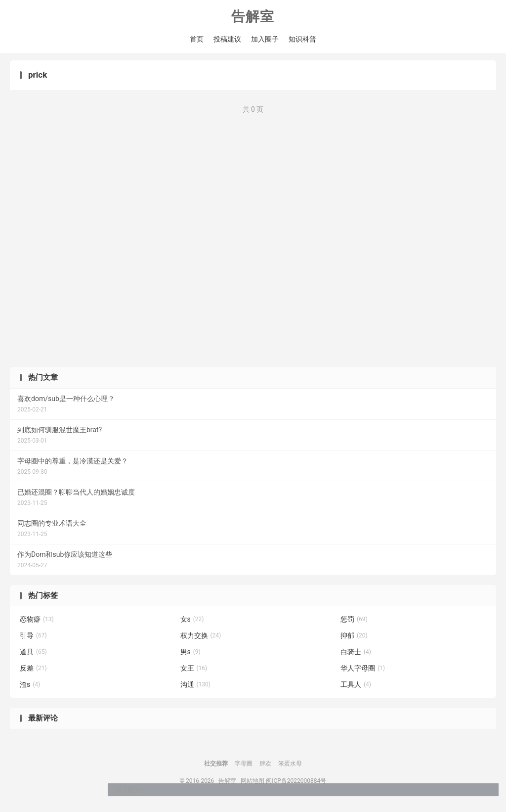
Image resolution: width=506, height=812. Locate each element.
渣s (30, 688)
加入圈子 (265, 40)
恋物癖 (37, 623)
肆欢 (265, 767)
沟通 (196, 688)
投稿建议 (227, 40)
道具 (33, 655)
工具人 (356, 688)
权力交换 (201, 639)
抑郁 (354, 639)
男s (190, 655)
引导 (33, 639)
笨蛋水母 (290, 767)
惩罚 (354, 623)
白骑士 (356, 655)
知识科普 (302, 40)
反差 (33, 672)
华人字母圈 (363, 672)
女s (192, 623)
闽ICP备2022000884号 (296, 784)
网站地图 (253, 784)
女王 (194, 672)
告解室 (253, 18)
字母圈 (244, 767)
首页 (197, 40)
